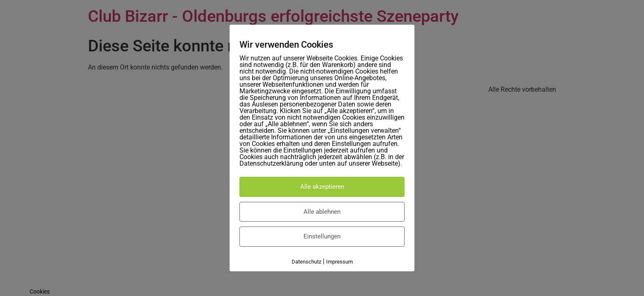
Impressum (339, 262)
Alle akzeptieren (322, 187)
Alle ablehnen (322, 212)
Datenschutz (306, 262)
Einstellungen (322, 236)
